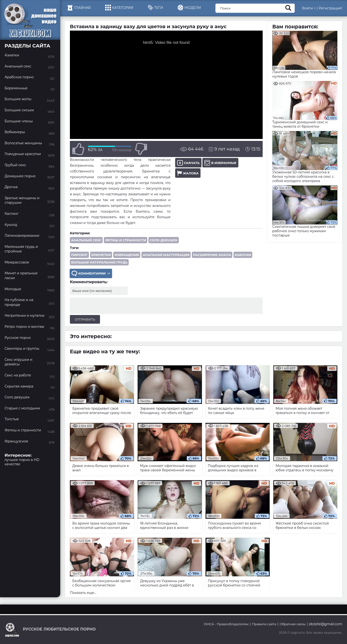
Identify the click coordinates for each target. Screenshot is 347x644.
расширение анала (212, 255)
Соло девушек (164, 240)
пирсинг (79, 255)
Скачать (188, 163)
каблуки (243, 255)
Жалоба (188, 173)
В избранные (220, 163)
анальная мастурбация (166, 255)
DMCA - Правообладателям (226, 624)
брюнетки (101, 255)
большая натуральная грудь (99, 262)
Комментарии (91, 273)
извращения (127, 255)
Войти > (309, 8)
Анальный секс (86, 240)
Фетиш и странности (126, 240)
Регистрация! (330, 8)
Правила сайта (264, 624)
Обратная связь (292, 624)
